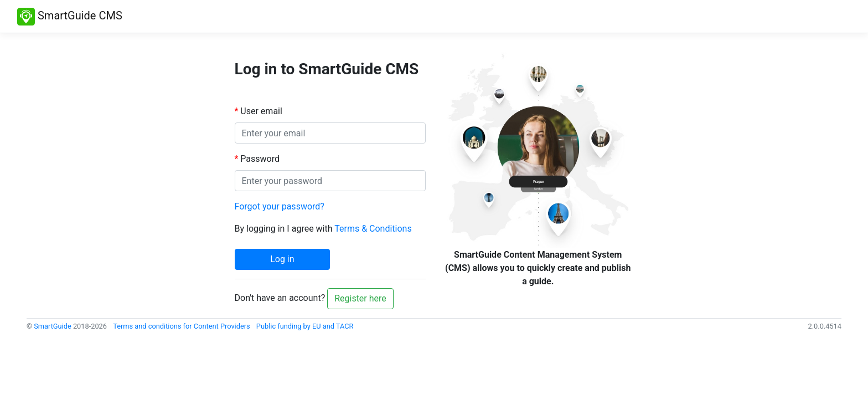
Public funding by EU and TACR (305, 326)
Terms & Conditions (373, 229)
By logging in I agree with (323, 229)
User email (261, 111)
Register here (360, 298)
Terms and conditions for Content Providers (182, 326)
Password (260, 159)
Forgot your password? (280, 206)
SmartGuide (53, 326)
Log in (282, 259)
